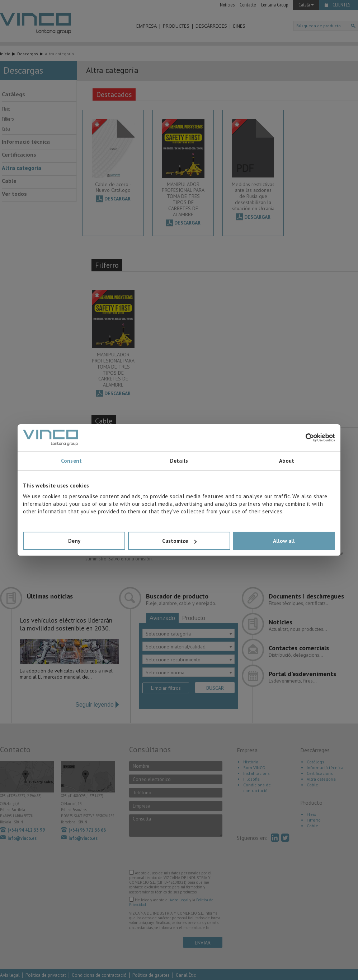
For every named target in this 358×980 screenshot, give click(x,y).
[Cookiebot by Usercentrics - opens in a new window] (304, 438)
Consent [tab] (71, 461)
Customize (179, 541)
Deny (74, 541)
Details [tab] (179, 461)
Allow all (284, 541)
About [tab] (287, 461)
